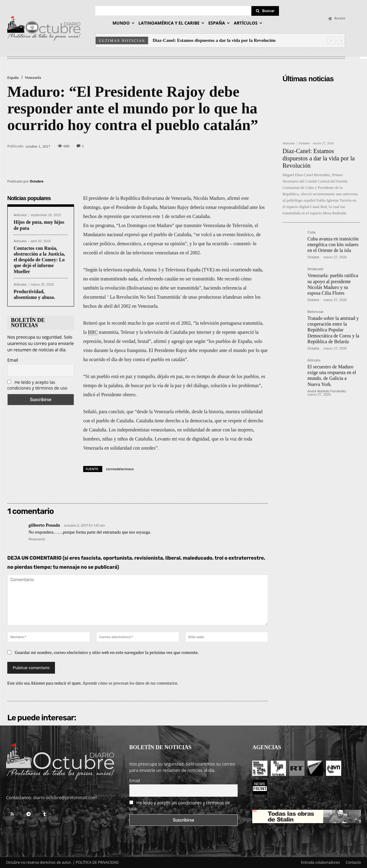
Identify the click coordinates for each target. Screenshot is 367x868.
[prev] (331, 40)
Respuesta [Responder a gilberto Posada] (37, 539)
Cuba (311, 232)
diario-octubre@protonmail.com (65, 798)
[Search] (265, 11)
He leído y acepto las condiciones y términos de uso (37, 385)
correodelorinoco (120, 469)
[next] (341, 40)
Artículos (20, 215)
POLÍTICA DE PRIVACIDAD (97, 862)
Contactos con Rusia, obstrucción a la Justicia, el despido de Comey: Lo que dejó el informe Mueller (39, 260)
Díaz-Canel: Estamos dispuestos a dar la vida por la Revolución (214, 40)
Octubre (37, 181)
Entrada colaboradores (321, 862)
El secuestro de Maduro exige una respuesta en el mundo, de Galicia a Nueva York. (332, 375)
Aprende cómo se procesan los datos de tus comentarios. (131, 683)
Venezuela (33, 77)
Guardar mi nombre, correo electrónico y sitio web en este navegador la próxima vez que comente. (107, 652)
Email (13, 360)
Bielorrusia (315, 312)
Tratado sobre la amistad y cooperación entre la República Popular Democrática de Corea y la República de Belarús (333, 330)
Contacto (353, 862)
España (13, 77)
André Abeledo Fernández (327, 391)
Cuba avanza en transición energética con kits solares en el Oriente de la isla (333, 245)
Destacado (316, 269)
